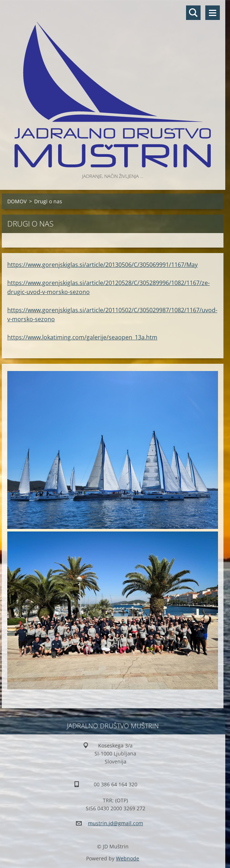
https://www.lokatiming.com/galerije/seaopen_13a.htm (82, 337)
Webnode (128, 858)
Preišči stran (193, 13)
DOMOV (17, 201)
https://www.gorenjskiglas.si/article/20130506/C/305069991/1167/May (102, 265)
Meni (213, 13)
